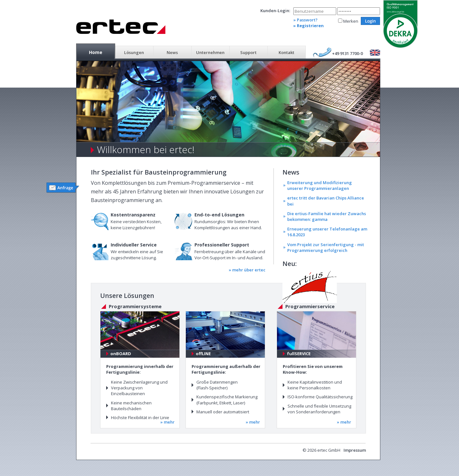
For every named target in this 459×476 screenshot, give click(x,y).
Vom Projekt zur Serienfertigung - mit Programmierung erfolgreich (326, 247)
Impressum (355, 450)
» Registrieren (309, 26)
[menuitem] (96, 52)
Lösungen (134, 52)
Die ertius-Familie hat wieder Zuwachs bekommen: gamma (327, 216)
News (172, 52)
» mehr (167, 422)
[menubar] (191, 52)
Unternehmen (210, 52)
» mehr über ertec (247, 270)
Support (248, 52)
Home (96, 52)
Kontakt (286, 52)
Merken (351, 21)
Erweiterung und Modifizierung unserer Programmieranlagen (320, 185)
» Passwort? (305, 20)
